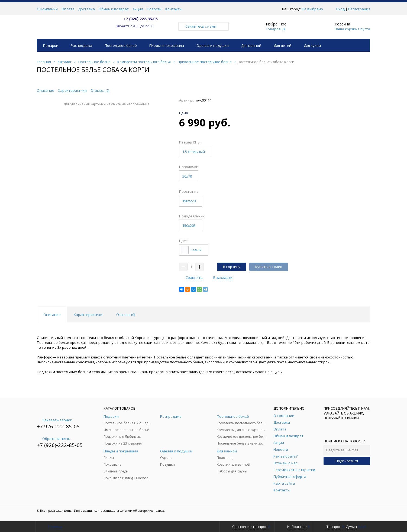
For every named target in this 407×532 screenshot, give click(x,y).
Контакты (174, 9)
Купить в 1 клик (269, 267)
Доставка (87, 9)
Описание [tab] (52, 315)
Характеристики (72, 90)
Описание (46, 90)
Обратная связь (54, 439)
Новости (154, 9)
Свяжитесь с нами (203, 26)
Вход (340, 9)
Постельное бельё (121, 45)
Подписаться (347, 461)
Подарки (51, 45)
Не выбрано (314, 9)
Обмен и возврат (114, 9)
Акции (138, 9)
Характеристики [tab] (88, 315)
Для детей (282, 45)
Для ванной (251, 45)
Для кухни (312, 45)
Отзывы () (100, 90)
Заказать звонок (54, 420)
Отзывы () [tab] (126, 315)
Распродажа (81, 45)
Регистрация (359, 9)
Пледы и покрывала (167, 45)
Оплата (68, 9)
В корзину (232, 267)
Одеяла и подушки (213, 45)
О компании (47, 9)
